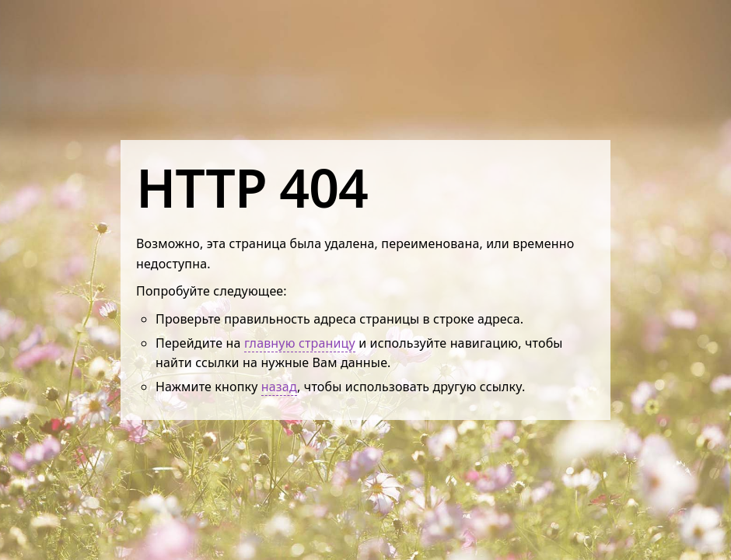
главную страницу (300, 343)
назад (279, 387)
